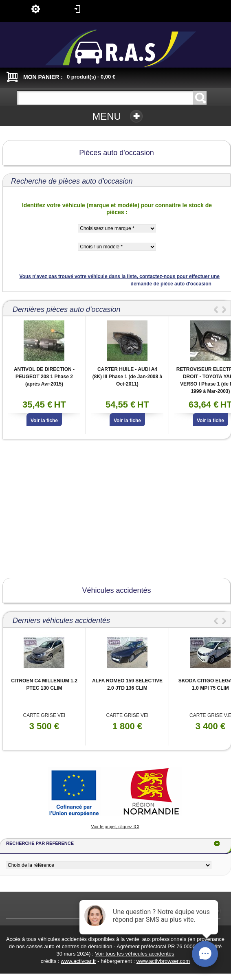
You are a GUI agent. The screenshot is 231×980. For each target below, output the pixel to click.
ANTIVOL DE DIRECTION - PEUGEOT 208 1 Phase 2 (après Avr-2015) (44, 377)
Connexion (77, 9)
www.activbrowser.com (163, 961)
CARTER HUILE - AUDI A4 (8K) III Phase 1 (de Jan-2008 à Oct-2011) (127, 377)
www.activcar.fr (78, 961)
